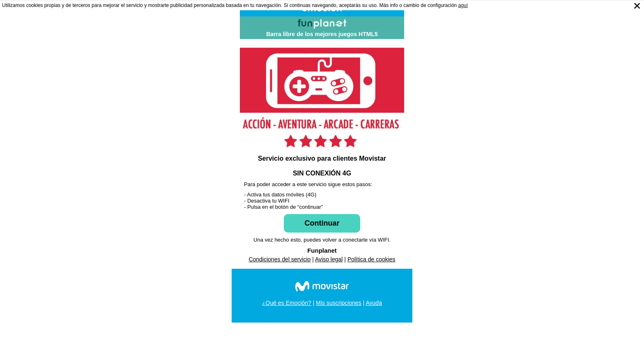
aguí (463, 5)
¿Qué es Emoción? (287, 303)
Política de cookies (371, 259)
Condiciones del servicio (279, 259)
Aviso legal (329, 259)
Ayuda (374, 303)
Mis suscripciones (338, 303)
